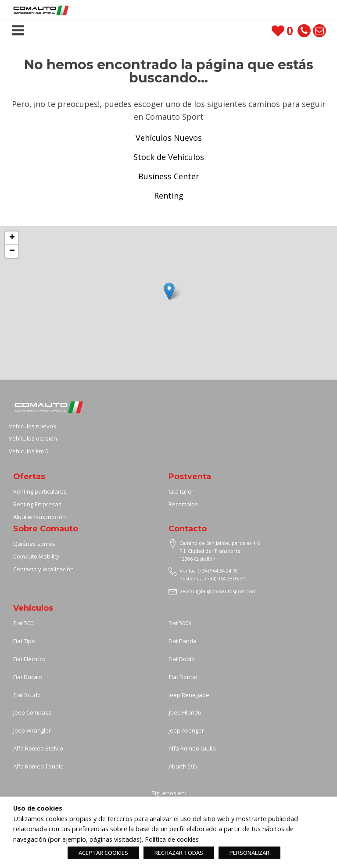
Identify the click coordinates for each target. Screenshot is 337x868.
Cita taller (181, 491)
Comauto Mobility (37, 556)
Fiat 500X (180, 623)
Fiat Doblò (182, 659)
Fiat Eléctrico (29, 659)
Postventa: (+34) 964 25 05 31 (212, 578)
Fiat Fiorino (183, 677)
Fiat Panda (183, 641)
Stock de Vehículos (169, 157)
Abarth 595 (183, 766)
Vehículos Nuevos (169, 138)
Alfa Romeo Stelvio (38, 748)
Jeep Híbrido (185, 712)
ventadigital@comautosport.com (218, 591)
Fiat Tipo (24, 641)
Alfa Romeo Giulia (192, 748)
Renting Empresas (37, 504)
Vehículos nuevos (32, 426)
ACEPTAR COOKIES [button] (103, 853)
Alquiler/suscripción (39, 517)
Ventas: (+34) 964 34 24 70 (209, 571)
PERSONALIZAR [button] (249, 853)
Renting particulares (40, 491)
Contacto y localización (43, 569)
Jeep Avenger (186, 730)
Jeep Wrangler (32, 730)
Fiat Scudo (27, 695)
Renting (169, 196)
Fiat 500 (23, 623)
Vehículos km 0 (29, 451)
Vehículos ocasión (33, 438)
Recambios (183, 504)
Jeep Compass (32, 712)
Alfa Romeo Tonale (38, 766)
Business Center (169, 176)
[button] (169, 291)
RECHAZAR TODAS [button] (179, 853)
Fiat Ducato (28, 677)
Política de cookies (172, 839)
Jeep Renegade (189, 695)
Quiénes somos (34, 544)
